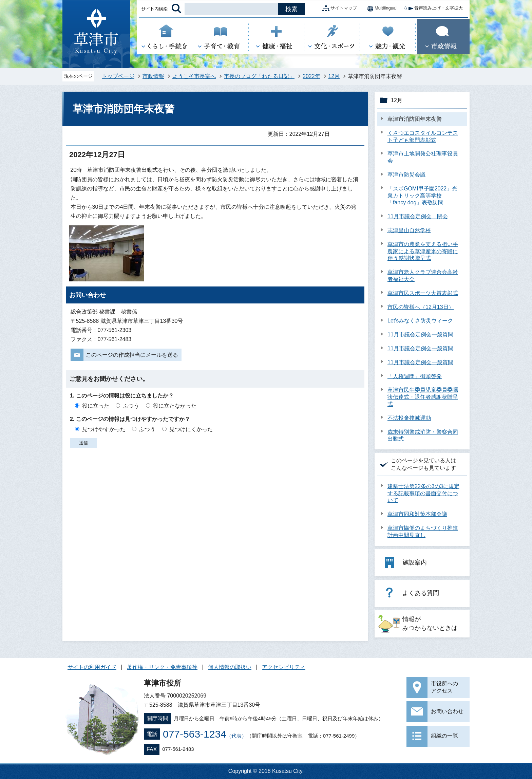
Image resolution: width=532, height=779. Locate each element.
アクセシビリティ (284, 667)
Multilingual (380, 8)
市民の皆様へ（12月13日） (421, 307)
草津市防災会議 (406, 175)
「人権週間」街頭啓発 (415, 376)
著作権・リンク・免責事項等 (162, 667)
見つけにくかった (191, 429)
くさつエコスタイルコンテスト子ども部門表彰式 (423, 136)
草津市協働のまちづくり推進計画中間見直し (423, 532)
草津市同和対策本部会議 (417, 514)
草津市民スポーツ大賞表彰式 (423, 293)
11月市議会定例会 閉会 (418, 216)
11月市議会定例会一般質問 (420, 335)
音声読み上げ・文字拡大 (433, 8)
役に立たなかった (175, 406)
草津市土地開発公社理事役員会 (423, 157)
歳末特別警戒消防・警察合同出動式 (423, 435)
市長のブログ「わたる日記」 (259, 76)
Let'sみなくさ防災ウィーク (420, 321)
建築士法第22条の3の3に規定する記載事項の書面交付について (423, 493)
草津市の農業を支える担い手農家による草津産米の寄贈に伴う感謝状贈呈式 (423, 251)
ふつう (131, 406)
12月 (334, 76)
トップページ (118, 76)
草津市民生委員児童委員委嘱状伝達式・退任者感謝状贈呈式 (423, 397)
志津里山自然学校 (409, 230)
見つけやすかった (104, 429)
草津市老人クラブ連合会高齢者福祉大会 (423, 276)
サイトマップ (338, 8)
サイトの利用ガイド (92, 667)
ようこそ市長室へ (194, 76)
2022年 (311, 76)
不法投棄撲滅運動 (409, 418)
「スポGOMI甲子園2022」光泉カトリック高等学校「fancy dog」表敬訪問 (422, 196)
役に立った (96, 406)
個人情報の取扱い (230, 667)
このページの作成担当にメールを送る (132, 355)
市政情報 (153, 76)
